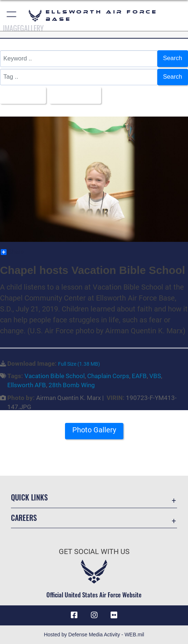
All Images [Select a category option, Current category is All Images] (21, 95)
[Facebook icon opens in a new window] (74, 615)
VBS (155, 376)
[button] (12, 15)
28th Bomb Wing (72, 385)
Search (173, 58)
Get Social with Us (94, 552)
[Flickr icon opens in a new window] (114, 615)
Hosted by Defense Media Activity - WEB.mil (94, 635)
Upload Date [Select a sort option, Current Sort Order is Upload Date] (73, 95)
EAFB (139, 376)
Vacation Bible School (55, 376)
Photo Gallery (94, 430)
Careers (24, 518)
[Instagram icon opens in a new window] (94, 615)
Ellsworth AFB (27, 385)
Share (12, 252)
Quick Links (29, 497)
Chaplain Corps (108, 376)
